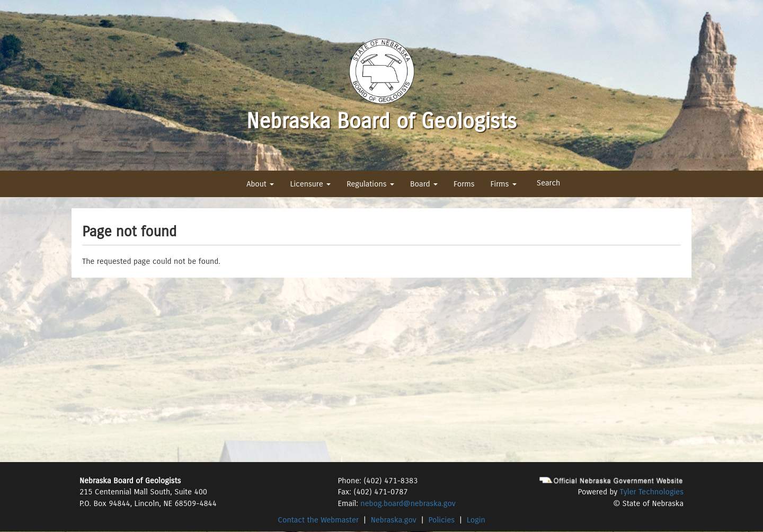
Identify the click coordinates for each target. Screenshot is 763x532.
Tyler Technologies (652, 492)
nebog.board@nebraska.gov (408, 503)
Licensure (310, 184)
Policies (442, 520)
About (260, 184)
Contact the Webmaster (318, 520)
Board (424, 184)
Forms (464, 184)
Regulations (370, 184)
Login (476, 520)
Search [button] (549, 183)
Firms (503, 184)
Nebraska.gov (394, 520)
